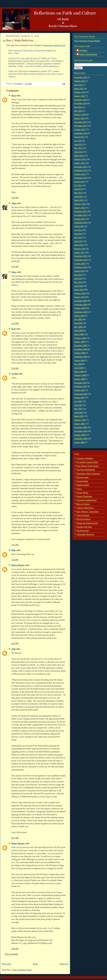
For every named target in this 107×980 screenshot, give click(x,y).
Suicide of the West (84, 527)
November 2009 (81, 305)
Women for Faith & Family (87, 523)
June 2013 (78, 145)
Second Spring (82, 481)
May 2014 (78, 111)
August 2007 (79, 398)
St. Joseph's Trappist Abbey (87, 462)
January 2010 (80, 297)
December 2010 (80, 256)
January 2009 (80, 342)
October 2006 (80, 435)
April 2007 (79, 413)
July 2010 (78, 275)
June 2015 (78, 85)
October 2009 (80, 308)
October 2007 (80, 390)
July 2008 (78, 364)
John (14, 649)
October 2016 (80, 81)
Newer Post (7, 964)
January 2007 (80, 424)
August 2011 (79, 226)
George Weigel (82, 493)
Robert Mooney (18, 565)
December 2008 (80, 346)
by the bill (15, 261)
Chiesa (79, 489)
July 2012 (78, 185)
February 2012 (80, 204)
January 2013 (80, 163)
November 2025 (81, 77)
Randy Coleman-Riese (88, 54)
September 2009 (81, 312)
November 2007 (81, 386)
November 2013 (81, 126)
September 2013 (81, 133)
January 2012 (80, 208)
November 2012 (81, 170)
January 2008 (80, 379)
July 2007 (78, 401)
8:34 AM (15, 368)
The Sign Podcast (83, 519)
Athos (14, 203)
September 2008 (81, 357)
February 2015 (80, 92)
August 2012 (79, 182)
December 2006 (80, 427)
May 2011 (78, 238)
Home (35, 964)
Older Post (64, 964)
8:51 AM (15, 838)
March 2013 (79, 156)
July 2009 (78, 319)
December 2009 (80, 301)
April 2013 (79, 152)
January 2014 (80, 118)
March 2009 (79, 334)
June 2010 (78, 278)
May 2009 (78, 327)
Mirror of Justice (83, 504)
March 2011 (79, 245)
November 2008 (81, 349)
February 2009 (80, 338)
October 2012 (80, 174)
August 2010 (79, 271)
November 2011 (81, 215)
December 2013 (80, 122)
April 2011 (78, 241)
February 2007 (80, 420)
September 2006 (81, 439)
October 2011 (80, 219)
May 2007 (78, 409)
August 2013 (79, 137)
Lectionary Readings (85, 458)
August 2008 (79, 361)
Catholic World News (85, 508)
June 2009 (78, 323)
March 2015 (79, 89)
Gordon (15, 374)
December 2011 (80, 211)
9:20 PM (15, 949)
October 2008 (80, 353)
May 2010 (78, 282)
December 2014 (80, 100)
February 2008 (80, 375)
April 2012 (79, 197)
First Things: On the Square (87, 466)
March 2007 (79, 416)
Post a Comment (11, 954)
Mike (14, 550)
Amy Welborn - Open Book (87, 512)
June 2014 (78, 107)
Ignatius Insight (83, 485)
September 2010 (81, 267)
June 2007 (78, 405)
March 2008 (79, 372)
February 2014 (80, 115)
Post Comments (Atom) (22, 970)
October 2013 (80, 130)
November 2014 (81, 103)
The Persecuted (83, 531)
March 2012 (79, 200)
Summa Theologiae (84, 496)
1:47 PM (15, 545)
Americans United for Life (55, 45)
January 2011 (79, 253)
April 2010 (79, 286)
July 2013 (78, 141)
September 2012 (81, 178)
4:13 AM (15, 323)
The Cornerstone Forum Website (87, 41)
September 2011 (81, 223)
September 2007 (81, 394)
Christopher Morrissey (85, 534)
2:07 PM (15, 198)
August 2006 (79, 442)
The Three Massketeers (86, 470)
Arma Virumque (83, 515)
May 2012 (78, 193)
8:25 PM (15, 644)
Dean (14, 96)
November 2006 (81, 431)
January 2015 (80, 96)
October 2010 (80, 264)
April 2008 (79, 368)
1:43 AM (15, 267)
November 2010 (81, 260)
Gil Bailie (83, 50)
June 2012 (78, 189)
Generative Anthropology (87, 500)
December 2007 (80, 383)
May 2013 (78, 148)
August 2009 (79, 316)
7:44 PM (15, 560)
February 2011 (80, 249)
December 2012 (80, 167)
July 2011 (78, 230)
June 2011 (78, 234)
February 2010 (80, 293)
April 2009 (79, 331)
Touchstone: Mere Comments (88, 474)
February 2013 (80, 159)
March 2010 (79, 290)
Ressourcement (83, 477)
